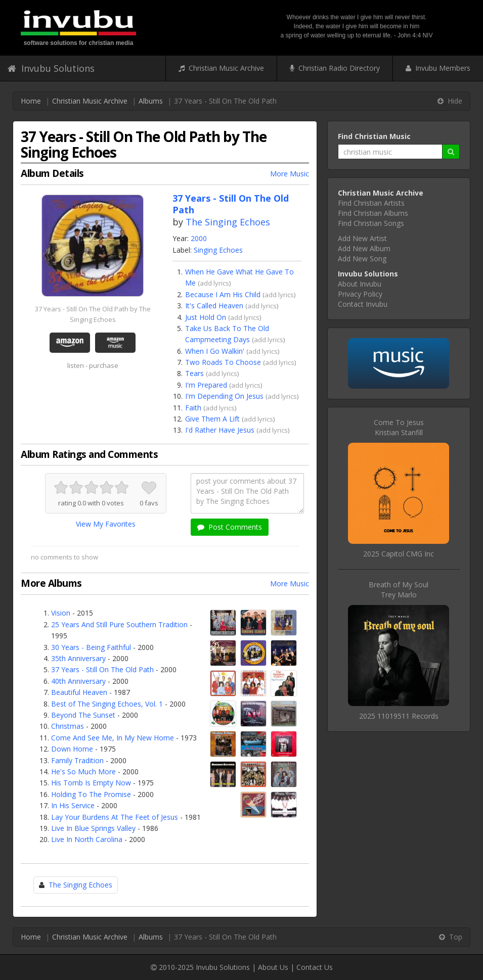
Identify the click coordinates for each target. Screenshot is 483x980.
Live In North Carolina (87, 839)
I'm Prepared (206, 385)
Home (31, 101)
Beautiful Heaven (79, 692)
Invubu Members (438, 68)
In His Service (73, 805)
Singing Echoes (218, 250)
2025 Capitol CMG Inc (399, 554)
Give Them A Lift (212, 419)
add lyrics (214, 283)
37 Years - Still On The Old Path (102, 669)
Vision (61, 613)
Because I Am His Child (223, 294)
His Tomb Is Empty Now (91, 783)
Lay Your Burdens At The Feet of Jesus (115, 817)
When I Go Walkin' (215, 351)
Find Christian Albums (373, 213)
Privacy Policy (360, 294)
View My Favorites (106, 524)
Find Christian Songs (371, 223)
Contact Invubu (363, 304)
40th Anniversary (78, 681)
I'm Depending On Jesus (224, 396)
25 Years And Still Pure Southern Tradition (119, 624)
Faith (193, 408)
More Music (290, 174)
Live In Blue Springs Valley (93, 828)
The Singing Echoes (228, 222)
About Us (273, 967)
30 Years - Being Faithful (91, 647)
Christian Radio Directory (335, 68)
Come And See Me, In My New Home (113, 738)
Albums (151, 101)
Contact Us (315, 967)
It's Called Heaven (214, 306)
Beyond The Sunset (83, 715)
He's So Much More (83, 772)
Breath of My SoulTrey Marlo (399, 590)
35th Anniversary (78, 658)
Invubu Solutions (51, 68)
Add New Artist (362, 238)
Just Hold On (206, 317)
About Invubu (360, 284)
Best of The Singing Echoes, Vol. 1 (107, 704)
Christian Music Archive (221, 68)
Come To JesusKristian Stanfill (399, 427)
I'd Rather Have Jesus (220, 430)
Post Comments (230, 527)
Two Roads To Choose (223, 362)
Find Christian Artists (371, 203)
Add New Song (362, 259)
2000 (199, 238)
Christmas (68, 726)
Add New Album (364, 248)
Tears (194, 373)
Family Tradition (77, 760)
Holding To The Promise (91, 794)
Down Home (72, 749)
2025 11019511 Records (399, 716)
